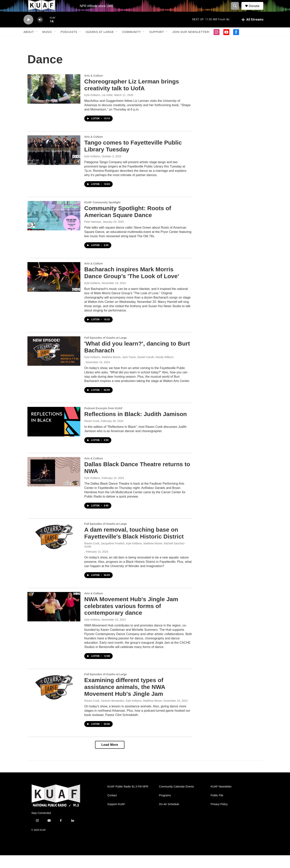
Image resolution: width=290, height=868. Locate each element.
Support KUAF (116, 817)
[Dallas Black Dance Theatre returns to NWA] (54, 484)
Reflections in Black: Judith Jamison (135, 427)
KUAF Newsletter (221, 799)
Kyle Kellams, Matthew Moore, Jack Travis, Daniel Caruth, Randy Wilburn (129, 370)
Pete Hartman (93, 234)
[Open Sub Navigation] (37, 41)
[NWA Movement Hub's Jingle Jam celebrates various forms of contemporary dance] (54, 619)
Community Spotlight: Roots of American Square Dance (128, 224)
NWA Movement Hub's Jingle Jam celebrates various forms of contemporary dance (131, 619)
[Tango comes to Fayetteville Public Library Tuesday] (54, 163)
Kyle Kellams (92, 169)
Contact (112, 808)
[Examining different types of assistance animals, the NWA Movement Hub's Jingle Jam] (54, 700)
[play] (28, 29)
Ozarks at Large (100, 41)
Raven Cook (92, 434)
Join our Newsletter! (191, 41)
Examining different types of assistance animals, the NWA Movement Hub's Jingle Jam (125, 700)
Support (157, 41)
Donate (256, 10)
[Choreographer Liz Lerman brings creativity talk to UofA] (54, 102)
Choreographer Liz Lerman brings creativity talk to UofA (132, 98)
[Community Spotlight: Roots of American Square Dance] (54, 228)
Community (132, 41)
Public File (217, 808)
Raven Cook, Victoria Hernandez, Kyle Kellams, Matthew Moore (123, 713)
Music (47, 41)
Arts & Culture (94, 88)
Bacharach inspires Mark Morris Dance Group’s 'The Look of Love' (132, 285)
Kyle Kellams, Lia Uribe (98, 108)
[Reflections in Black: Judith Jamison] (54, 434)
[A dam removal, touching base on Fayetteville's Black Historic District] (54, 550)
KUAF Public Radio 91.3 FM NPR (128, 799)
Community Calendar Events (176, 799)
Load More (110, 757)
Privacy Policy (219, 817)
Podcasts (69, 41)
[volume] (40, 29)
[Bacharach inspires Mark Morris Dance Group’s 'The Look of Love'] (54, 290)
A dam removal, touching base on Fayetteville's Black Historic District (134, 546)
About (29, 41)
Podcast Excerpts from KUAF (103, 421)
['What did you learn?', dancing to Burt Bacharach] (54, 364)
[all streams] (252, 28)
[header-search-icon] (237, 10)
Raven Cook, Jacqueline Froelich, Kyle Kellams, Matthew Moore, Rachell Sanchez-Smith (135, 558)
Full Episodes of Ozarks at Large (106, 350)
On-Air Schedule (169, 817)
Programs (165, 808)
